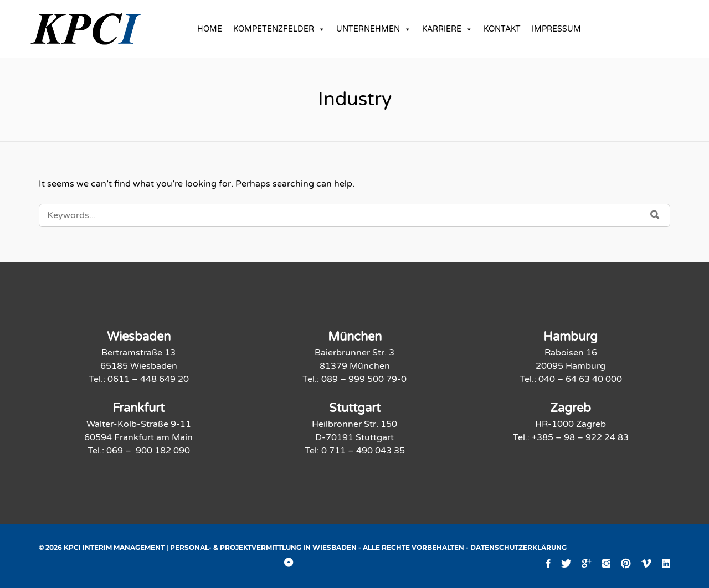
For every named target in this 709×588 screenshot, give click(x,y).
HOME (210, 29)
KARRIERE (447, 29)
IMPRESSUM (556, 29)
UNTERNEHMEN (374, 29)
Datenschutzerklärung (518, 547)
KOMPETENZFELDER (279, 29)
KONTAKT (502, 29)
